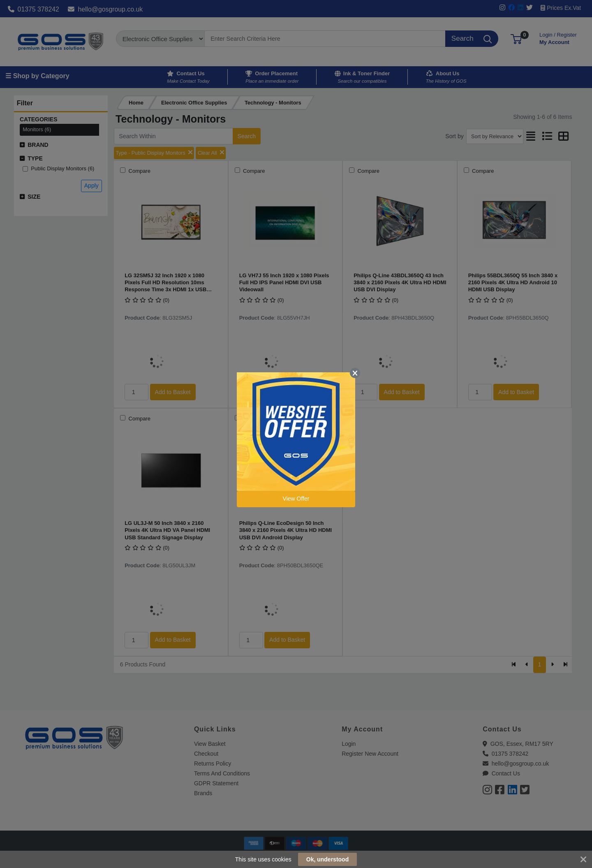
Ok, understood (327, 859)
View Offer (296, 499)
